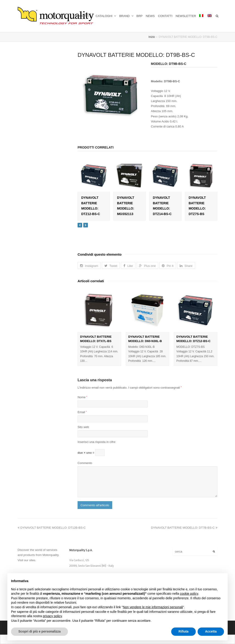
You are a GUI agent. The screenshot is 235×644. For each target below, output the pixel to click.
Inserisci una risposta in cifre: (97, 442)
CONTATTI (165, 16)
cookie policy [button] (189, 594)
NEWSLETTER (186, 16)
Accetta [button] (211, 631)
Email (82, 412)
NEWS (150, 16)
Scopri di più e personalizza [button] (39, 631)
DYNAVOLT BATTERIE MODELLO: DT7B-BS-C (184, 528)
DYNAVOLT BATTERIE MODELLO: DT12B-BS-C (52, 528)
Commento (85, 463)
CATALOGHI (106, 16)
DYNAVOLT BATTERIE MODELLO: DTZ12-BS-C (193, 339)
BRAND (126, 16)
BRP (140, 16)
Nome (82, 397)
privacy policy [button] (52, 616)
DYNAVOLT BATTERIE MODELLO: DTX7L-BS (96, 339)
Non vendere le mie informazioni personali (153, 607)
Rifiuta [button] (184, 631)
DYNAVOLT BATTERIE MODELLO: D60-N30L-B (145, 339)
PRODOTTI (83, 16)
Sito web (83, 427)
